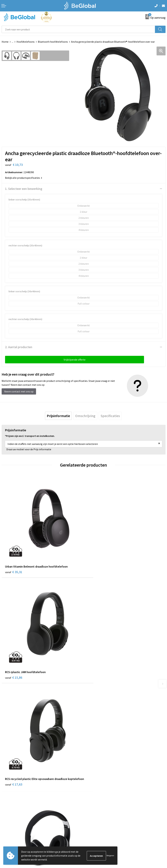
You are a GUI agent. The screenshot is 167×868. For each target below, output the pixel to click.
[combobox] (78, 29)
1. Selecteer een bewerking (24, 189)
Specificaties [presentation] (110, 416)
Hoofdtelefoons (26, 42)
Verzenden (157, 831)
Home (5, 42)
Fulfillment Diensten (97, 731)
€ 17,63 (14, 663)
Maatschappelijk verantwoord (102, 726)
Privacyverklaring (11, 797)
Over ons (90, 721)
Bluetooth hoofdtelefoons (53, 42)
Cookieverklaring (11, 792)
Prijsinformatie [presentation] (58, 416)
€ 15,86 (95, 562)
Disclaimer (8, 802)
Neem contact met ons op (19, 391)
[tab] (58, 416)
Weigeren (110, 856)
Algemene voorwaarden (15, 787)
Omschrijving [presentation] (85, 416)
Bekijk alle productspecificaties (24, 178)
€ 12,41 (95, 659)
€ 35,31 (14, 562)
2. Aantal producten (19, 347)
